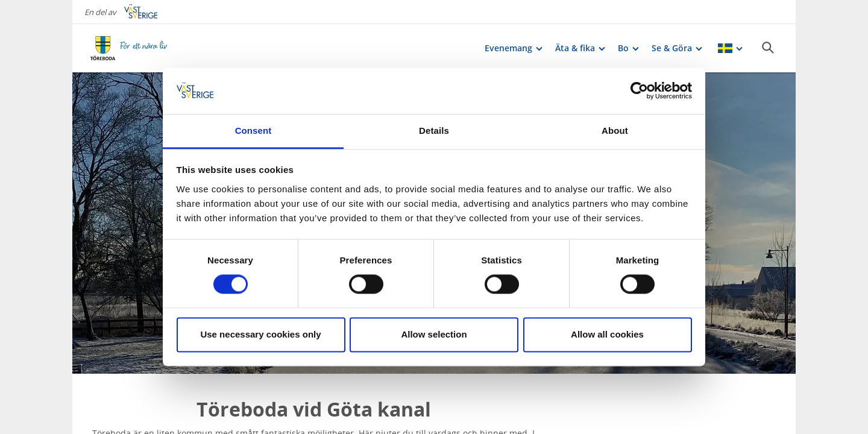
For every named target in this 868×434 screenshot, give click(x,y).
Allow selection (434, 334)
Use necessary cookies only (260, 334)
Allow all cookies (607, 334)
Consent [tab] (253, 131)
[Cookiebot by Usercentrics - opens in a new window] (639, 91)
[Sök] (768, 48)
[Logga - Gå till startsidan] (133, 48)
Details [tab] (434, 131)
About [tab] (615, 131)
